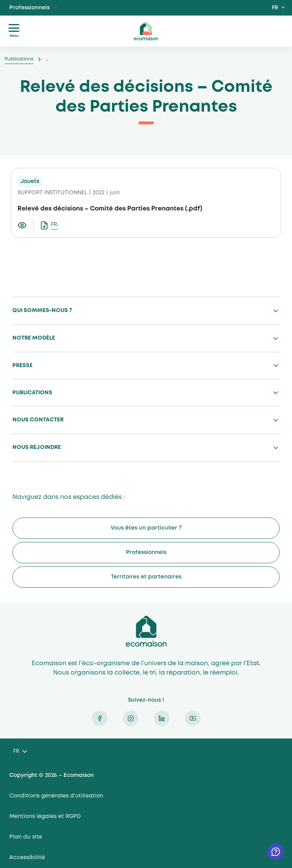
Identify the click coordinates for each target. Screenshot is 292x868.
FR (275, 8)
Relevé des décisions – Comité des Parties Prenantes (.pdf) (110, 209)
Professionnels (29, 8)
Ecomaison (146, 631)
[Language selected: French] (20, 752)
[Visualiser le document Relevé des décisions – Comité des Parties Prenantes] (25, 225)
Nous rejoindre (37, 447)
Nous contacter (38, 420)
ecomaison (146, 31)
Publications (19, 59)
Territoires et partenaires (146, 577)
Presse (22, 366)
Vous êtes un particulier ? (146, 528)
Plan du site (26, 837)
